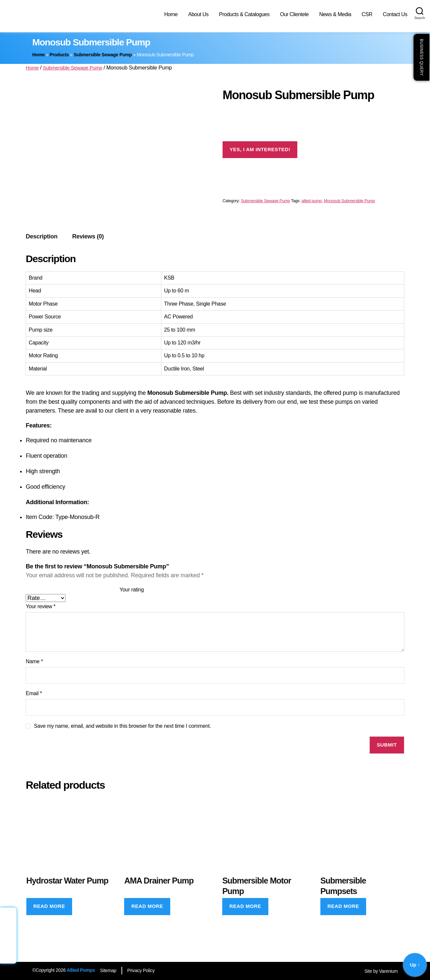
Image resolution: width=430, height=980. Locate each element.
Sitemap (109, 970)
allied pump (312, 201)
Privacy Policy (145, 970)
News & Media (335, 14)
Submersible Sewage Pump (103, 55)
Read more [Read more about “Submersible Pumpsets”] (343, 906)
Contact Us (395, 14)
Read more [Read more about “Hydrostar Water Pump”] (49, 906)
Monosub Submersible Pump (349, 201)
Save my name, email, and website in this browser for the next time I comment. (122, 726)
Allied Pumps (81, 970)
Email (34, 693)
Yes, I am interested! (260, 149)
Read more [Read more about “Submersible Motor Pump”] (245, 906)
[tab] (41, 237)
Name (34, 661)
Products (59, 55)
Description (41, 236)
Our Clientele (294, 14)
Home (171, 14)
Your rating (132, 590)
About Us (198, 14)
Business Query (421, 57)
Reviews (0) (88, 236)
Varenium (388, 971)
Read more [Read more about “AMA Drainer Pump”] (147, 906)
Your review (40, 606)
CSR (367, 14)
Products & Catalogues (244, 14)
